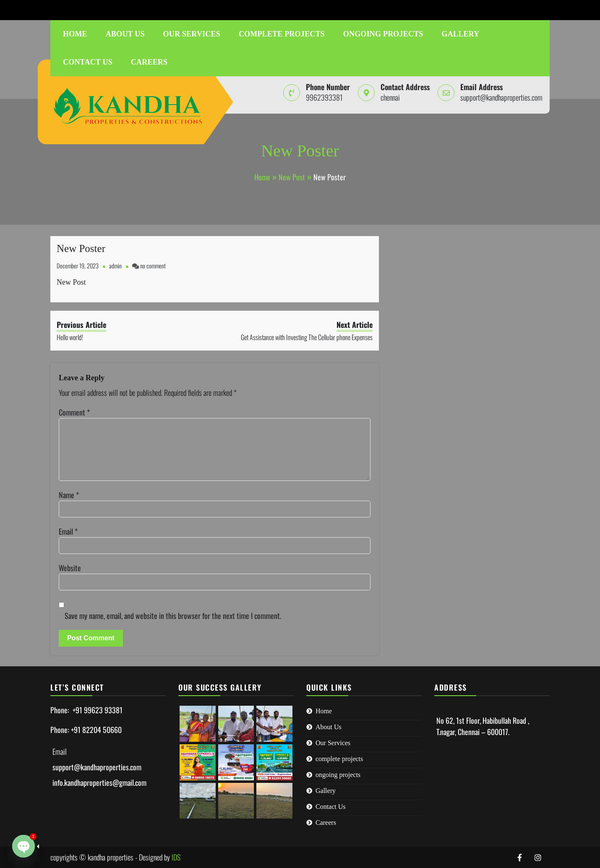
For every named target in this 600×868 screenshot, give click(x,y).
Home (75, 34)
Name (69, 495)
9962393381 (61, 10)
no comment (153, 266)
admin (115, 266)
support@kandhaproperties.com (138, 10)
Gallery (461, 34)
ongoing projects (383, 34)
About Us (125, 34)
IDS (176, 857)
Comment (74, 412)
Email (68, 531)
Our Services (192, 34)
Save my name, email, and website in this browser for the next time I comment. (173, 616)
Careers (149, 62)
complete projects (282, 34)
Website (70, 568)
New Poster (81, 248)
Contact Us (88, 62)
